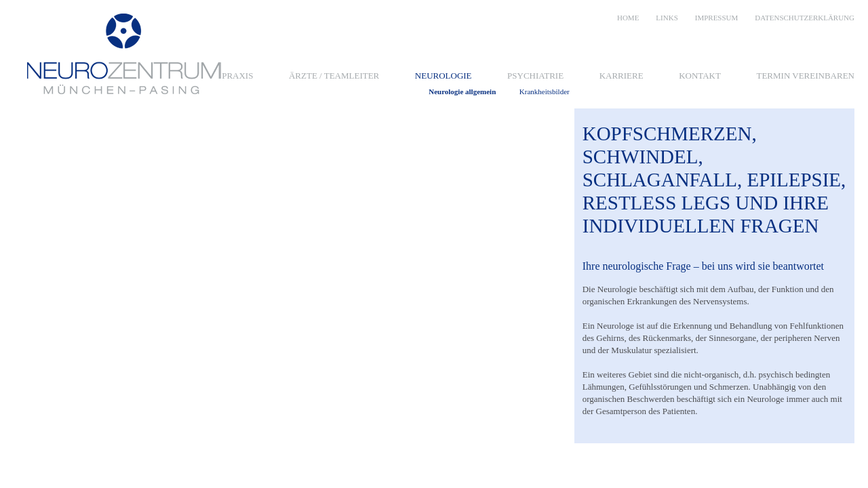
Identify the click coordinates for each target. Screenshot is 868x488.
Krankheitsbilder (545, 92)
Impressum (717, 18)
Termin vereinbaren (805, 76)
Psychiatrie (535, 76)
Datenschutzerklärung (805, 18)
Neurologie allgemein (462, 92)
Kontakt (700, 76)
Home (628, 18)
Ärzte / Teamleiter (334, 76)
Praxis (237, 76)
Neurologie (443, 76)
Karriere (622, 76)
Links (667, 18)
